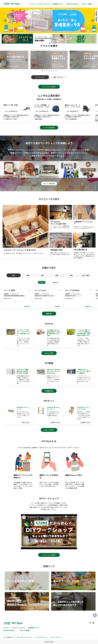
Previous (5, 20)
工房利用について (58, 4)
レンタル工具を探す (49, 128)
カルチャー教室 (86, 4)
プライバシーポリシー (55, 637)
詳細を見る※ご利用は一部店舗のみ (49, 99)
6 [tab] (54, 32)
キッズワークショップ (44, 4)
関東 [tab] (27, 275)
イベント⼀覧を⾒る (49, 183)
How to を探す (49, 353)
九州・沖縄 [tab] (85, 275)
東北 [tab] (13, 275)
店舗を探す (49, 314)
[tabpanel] (49, 20)
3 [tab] (47, 32)
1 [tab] (42, 32)
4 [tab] (49, 32)
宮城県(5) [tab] (42, 282)
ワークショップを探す (49, 87)
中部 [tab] (42, 275)
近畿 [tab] (56, 275)
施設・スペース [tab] (58, 77)
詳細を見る (27, 306)
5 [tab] (51, 32)
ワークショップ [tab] (40, 77)
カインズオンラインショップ (24, 637)
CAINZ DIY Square (72, 4)
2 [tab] (44, 32)
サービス (33, 4)
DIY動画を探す (49, 391)
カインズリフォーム (41, 637)
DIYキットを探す (49, 430)
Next (93, 20)
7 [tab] (56, 32)
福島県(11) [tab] (56, 282)
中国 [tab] (71, 275)
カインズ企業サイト (8, 637)
